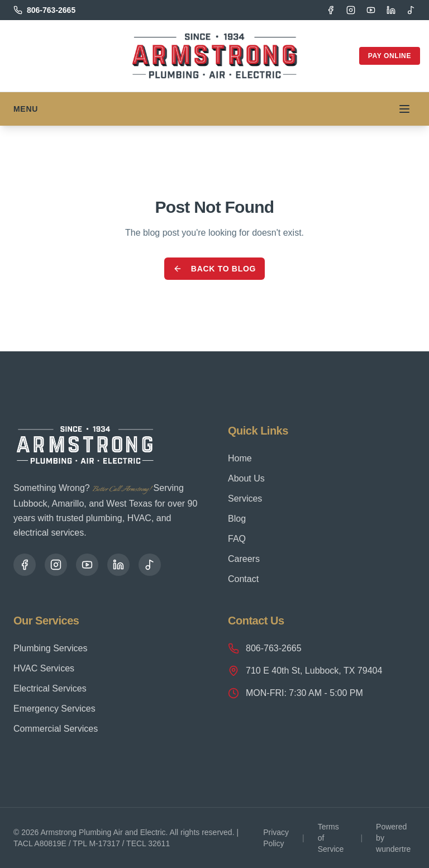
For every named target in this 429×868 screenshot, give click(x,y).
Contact (243, 579)
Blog (237, 519)
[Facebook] (331, 10)
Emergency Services (54, 709)
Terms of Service (331, 838)
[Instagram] (351, 10)
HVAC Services (44, 668)
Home (240, 458)
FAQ (237, 539)
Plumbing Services (51, 648)
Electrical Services (50, 688)
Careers (244, 559)
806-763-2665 (265, 648)
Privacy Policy (276, 838)
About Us (246, 478)
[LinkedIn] (391, 10)
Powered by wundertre (393, 838)
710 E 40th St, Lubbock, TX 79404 (305, 671)
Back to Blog (214, 269)
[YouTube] (371, 10)
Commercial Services (56, 729)
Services (245, 499)
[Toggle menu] (404, 109)
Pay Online (390, 56)
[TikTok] (411, 10)
